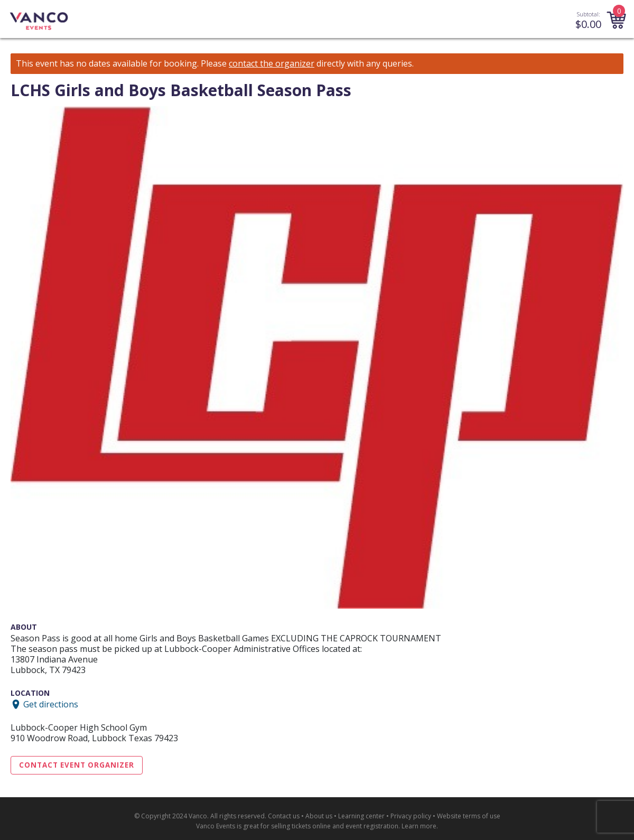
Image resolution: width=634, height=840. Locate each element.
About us (319, 816)
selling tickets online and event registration (335, 826)
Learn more (419, 826)
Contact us (284, 816)
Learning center (361, 816)
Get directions (51, 704)
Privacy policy (411, 816)
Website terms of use (469, 816)
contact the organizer (272, 64)
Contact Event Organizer (77, 765)
